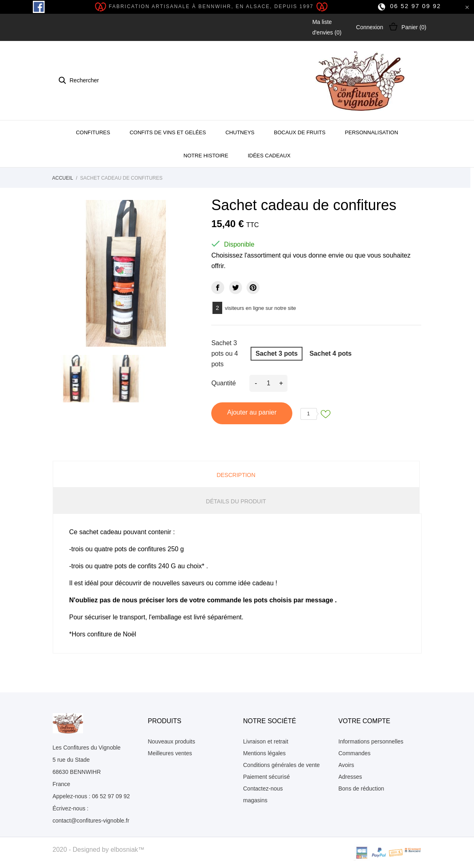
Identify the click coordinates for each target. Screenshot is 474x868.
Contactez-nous (263, 789)
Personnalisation (372, 132)
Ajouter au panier (252, 412)
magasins (255, 800)
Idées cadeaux (269, 156)
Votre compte (365, 721)
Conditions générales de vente (282, 765)
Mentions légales (265, 753)
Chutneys (240, 132)
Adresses (350, 777)
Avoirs (346, 765)
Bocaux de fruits (299, 132)
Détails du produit (236, 501)
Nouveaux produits (172, 741)
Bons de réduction (361, 789)
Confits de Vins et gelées (168, 132)
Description (236, 475)
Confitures (93, 132)
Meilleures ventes (170, 753)
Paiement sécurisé (267, 777)
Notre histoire (206, 156)
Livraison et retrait (266, 741)
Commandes (355, 753)
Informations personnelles (371, 741)
